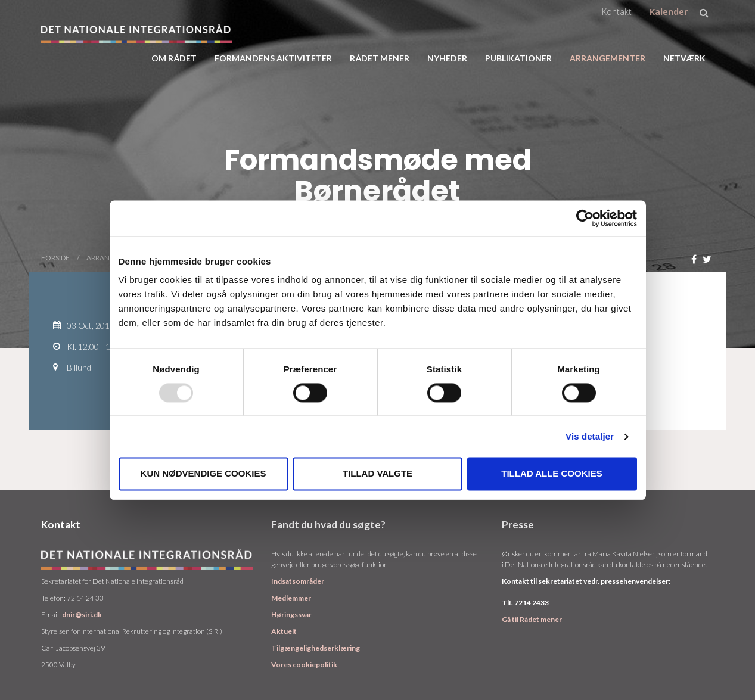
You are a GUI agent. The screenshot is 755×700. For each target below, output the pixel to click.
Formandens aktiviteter (273, 58)
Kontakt (617, 12)
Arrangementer (608, 58)
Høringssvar (291, 615)
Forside (55, 258)
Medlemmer (291, 598)
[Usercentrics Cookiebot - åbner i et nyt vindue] (585, 218)
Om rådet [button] (174, 58)
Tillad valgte (377, 474)
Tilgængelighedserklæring (316, 648)
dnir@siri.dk (82, 615)
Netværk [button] (684, 58)
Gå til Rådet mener (532, 619)
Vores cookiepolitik (304, 665)
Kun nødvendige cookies (203, 474)
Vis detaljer (590, 436)
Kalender (669, 12)
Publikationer (518, 58)
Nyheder (447, 58)
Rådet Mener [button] (380, 58)
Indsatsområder (298, 581)
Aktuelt (284, 631)
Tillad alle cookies (552, 474)
